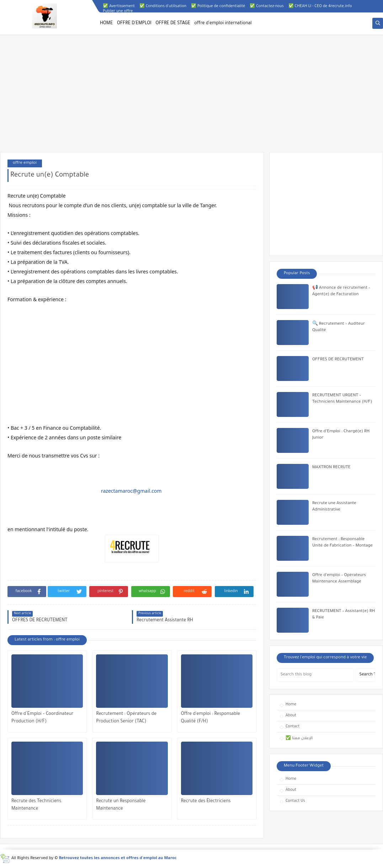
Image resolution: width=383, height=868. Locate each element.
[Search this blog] (315, 675)
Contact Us (295, 801)
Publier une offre (118, 11)
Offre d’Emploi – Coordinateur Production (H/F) (42, 718)
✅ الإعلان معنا (299, 738)
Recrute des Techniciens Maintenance (36, 805)
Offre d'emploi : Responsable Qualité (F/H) (211, 718)
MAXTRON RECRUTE (331, 468)
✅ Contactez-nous (267, 6)
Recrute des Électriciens (206, 801)
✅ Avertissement (119, 6)
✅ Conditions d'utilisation (163, 6)
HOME (106, 23)
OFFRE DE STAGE (173, 23)
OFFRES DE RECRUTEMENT (338, 360)
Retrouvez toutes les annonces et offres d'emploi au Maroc (118, 859)
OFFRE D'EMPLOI (134, 23)
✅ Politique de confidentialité (218, 6)
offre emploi (25, 163)
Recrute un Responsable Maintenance (121, 805)
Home (291, 705)
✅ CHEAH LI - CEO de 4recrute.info (320, 6)
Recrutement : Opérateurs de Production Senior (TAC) (126, 718)
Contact (292, 727)
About (291, 716)
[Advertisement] (191, 97)
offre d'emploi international (223, 23)
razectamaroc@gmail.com (131, 491)
